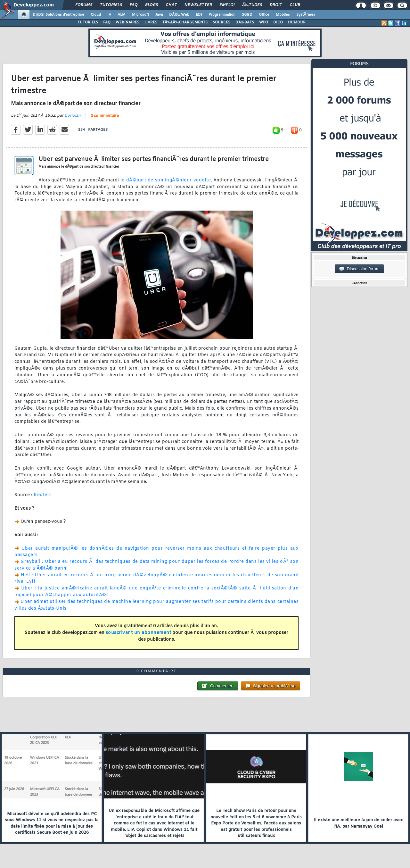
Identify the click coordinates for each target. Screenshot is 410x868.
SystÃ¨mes (306, 15)
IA (109, 15)
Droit (276, 5)
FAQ (134, 5)
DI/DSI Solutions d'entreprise (58, 15)
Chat (171, 5)
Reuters (43, 495)
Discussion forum (359, 269)
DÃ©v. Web (179, 15)
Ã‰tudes (252, 5)
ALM (122, 15)
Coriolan (73, 116)
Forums (84, 5)
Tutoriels (111, 5)
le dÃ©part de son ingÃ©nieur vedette (165, 180)
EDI (199, 15)
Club (295, 5)
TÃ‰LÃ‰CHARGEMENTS (185, 22)
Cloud (96, 15)
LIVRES (151, 22)
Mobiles (283, 15)
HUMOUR (297, 22)
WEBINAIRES (127, 22)
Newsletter (198, 5)
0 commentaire (105, 116)
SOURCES (221, 22)
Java (159, 15)
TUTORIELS (88, 22)
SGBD (247, 15)
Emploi (227, 5)
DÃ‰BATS (245, 22)
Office (264, 15)
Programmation (222, 15)
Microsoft (140, 15)
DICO (278, 22)
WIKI (264, 22)
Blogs (152, 5)
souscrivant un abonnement (139, 633)
